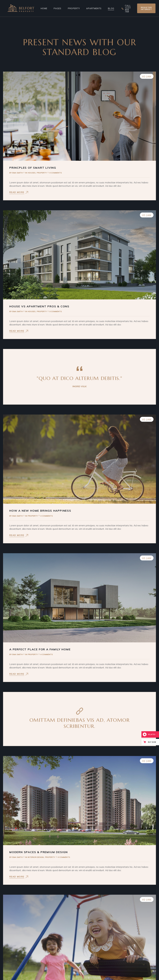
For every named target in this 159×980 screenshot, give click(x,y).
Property (42, 173)
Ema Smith (16, 173)
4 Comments (47, 516)
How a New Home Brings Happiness (40, 511)
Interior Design (36, 857)
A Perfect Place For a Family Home (40, 649)
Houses (32, 173)
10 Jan (147, 76)
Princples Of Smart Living (33, 168)
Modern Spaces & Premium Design (39, 852)
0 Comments (56, 173)
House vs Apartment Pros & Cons (39, 306)
